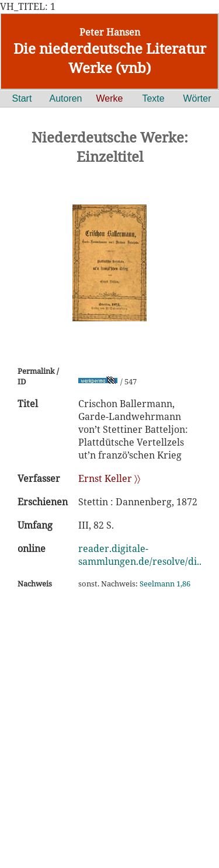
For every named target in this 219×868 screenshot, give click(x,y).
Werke (110, 98)
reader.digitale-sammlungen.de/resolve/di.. (140, 555)
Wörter (197, 98)
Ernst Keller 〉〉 (109, 478)
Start (22, 98)
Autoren (65, 98)
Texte (153, 98)
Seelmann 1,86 (165, 584)
